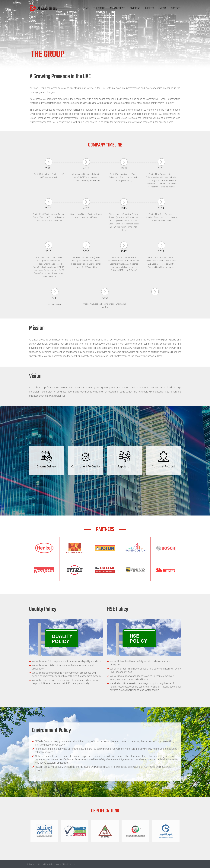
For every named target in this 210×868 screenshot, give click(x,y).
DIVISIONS (135, 8)
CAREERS (150, 8)
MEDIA (163, 8)
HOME (86, 8)
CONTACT (176, 8)
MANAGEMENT (117, 8)
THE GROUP (99, 8)
